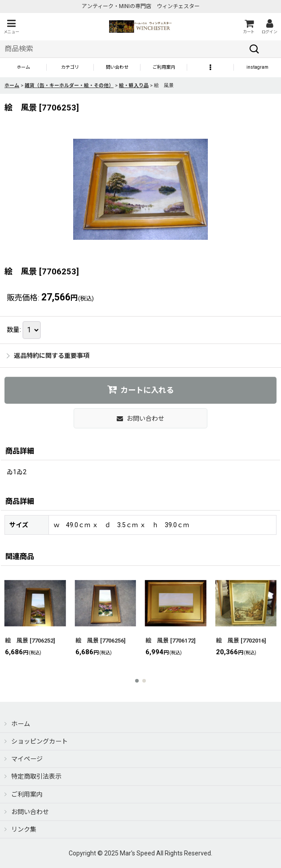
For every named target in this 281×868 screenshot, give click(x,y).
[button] (11, 27)
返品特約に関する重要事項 (48, 356)
